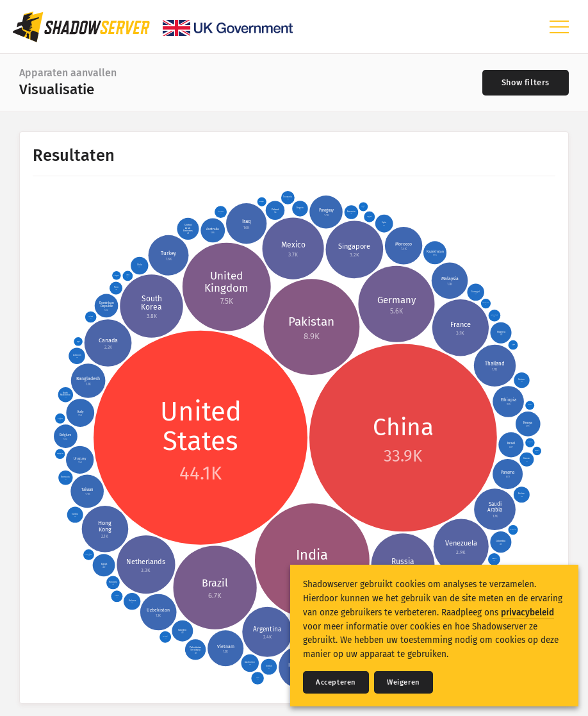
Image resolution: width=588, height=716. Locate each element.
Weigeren (404, 682)
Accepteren (336, 682)
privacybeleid (527, 612)
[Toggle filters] (526, 83)
